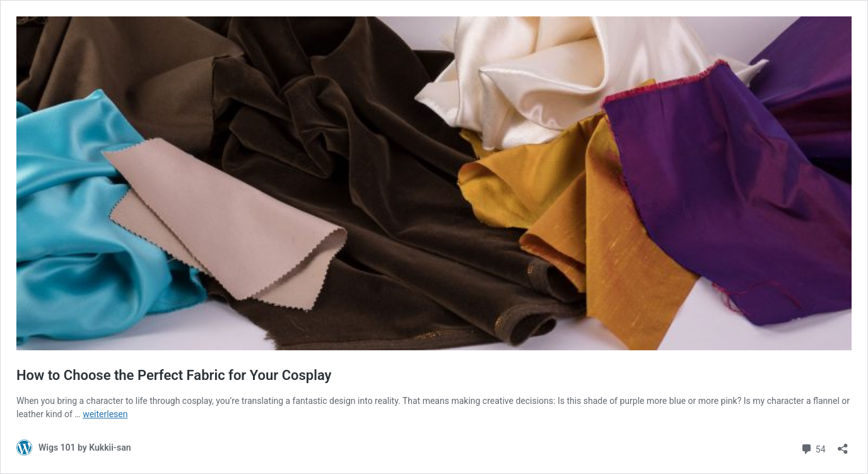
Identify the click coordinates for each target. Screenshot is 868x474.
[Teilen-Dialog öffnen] (843, 445)
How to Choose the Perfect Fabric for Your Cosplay (174, 375)
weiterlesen (105, 414)
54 (813, 448)
